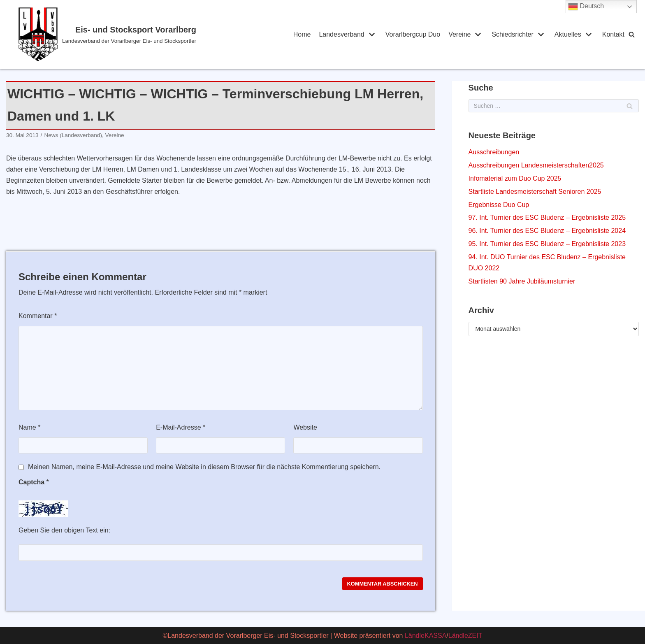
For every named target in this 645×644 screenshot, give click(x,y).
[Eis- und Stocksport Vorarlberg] (140, 34)
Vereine (115, 135)
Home (302, 34)
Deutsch (586, 7)
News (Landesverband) (73, 135)
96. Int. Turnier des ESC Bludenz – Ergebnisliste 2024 (547, 231)
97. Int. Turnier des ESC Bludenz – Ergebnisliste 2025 (547, 217)
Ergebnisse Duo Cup (499, 205)
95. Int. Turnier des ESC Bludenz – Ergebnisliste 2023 (547, 244)
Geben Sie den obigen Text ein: (64, 530)
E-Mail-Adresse (181, 427)
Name (29, 427)
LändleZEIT (465, 636)
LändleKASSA (426, 636)
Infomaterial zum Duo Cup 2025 (515, 178)
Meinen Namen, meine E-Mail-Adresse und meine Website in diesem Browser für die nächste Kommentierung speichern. (204, 467)
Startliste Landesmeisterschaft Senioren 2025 (535, 192)
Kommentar (38, 316)
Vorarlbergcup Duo (413, 34)
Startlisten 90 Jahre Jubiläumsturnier (522, 281)
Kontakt (613, 34)
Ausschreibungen (494, 152)
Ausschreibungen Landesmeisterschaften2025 (536, 165)
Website (305, 427)
